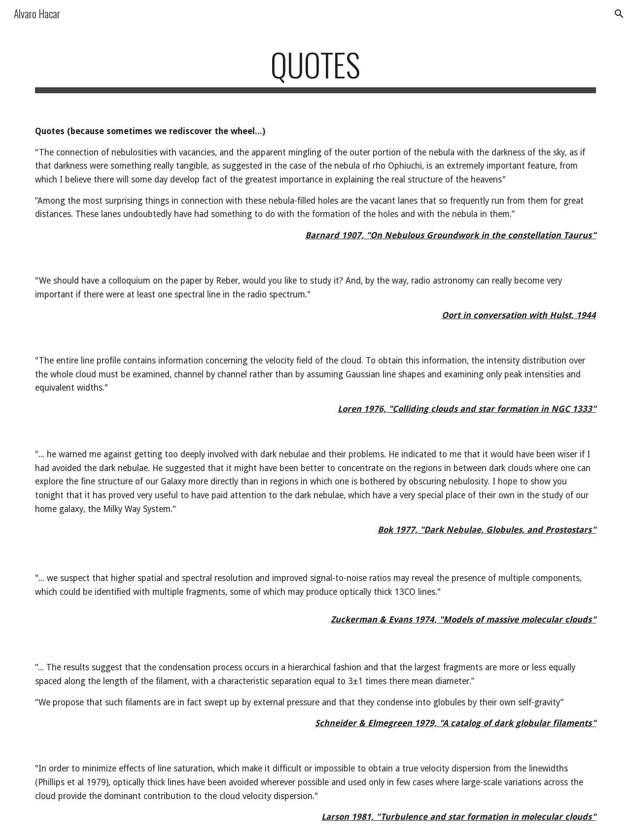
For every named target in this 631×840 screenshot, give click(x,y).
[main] (315, 69)
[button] (619, 14)
